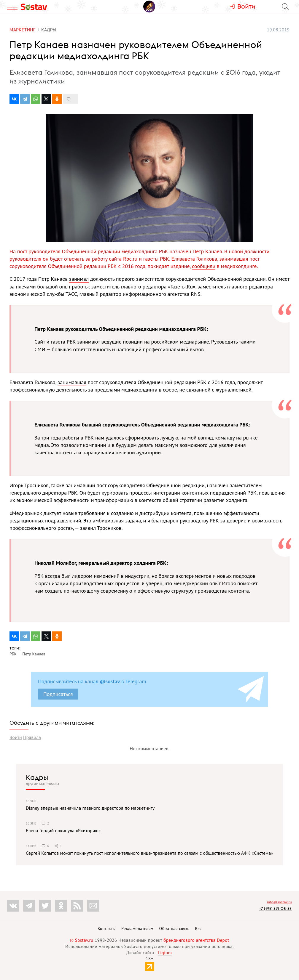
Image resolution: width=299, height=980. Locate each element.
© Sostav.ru (82, 940)
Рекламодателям (137, 928)
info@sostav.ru (279, 902)
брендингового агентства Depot (196, 940)
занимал (79, 279)
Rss (198, 928)
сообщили (204, 266)
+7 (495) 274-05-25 (275, 908)
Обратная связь (174, 928)
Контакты (107, 928)
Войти (16, 737)
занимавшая (72, 382)
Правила (32, 737)
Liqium (165, 953)
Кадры (37, 777)
